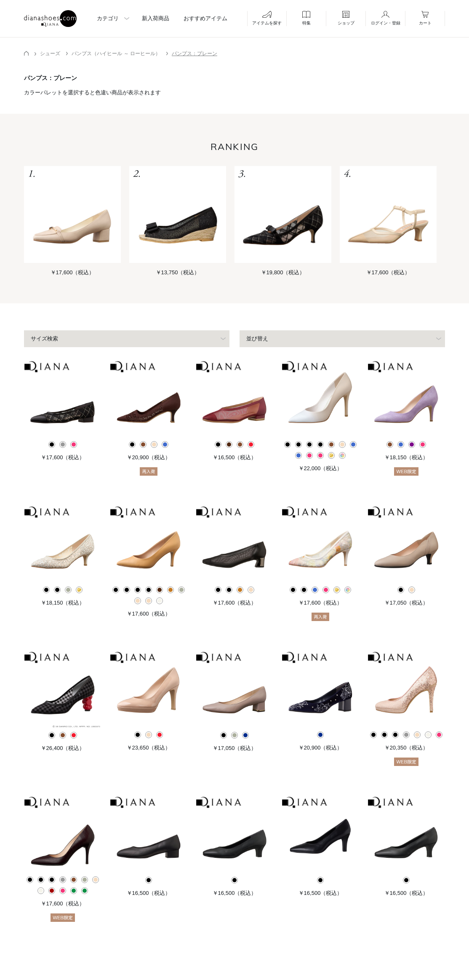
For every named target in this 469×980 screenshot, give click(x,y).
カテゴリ (108, 18)
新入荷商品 (156, 18)
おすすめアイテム (205, 18)
